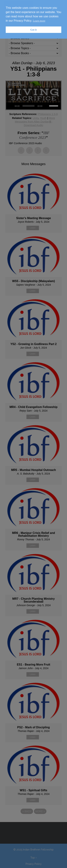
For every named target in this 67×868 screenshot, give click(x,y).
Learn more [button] (39, 21)
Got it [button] (34, 30)
